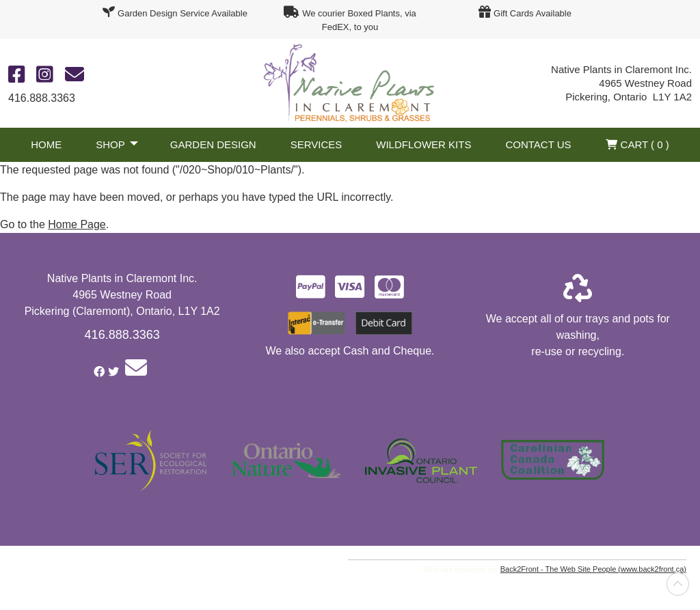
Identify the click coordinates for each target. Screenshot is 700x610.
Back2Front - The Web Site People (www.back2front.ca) (593, 569)
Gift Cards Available (533, 13)
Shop (110, 144)
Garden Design (213, 144)
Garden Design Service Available (183, 13)
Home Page (77, 224)
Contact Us (538, 144)
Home (46, 144)
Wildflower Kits (423, 144)
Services (317, 144)
